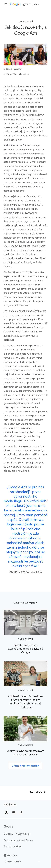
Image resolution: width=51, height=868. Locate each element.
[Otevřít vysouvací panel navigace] (6, 4)
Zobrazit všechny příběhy (25, 766)
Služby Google (23, 834)
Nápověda (10, 855)
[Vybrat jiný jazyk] (23, 862)
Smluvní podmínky (12, 846)
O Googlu (8, 834)
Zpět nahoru (38, 792)
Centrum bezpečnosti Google (18, 840)
